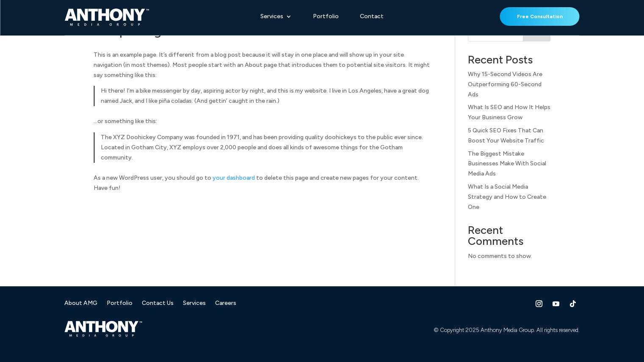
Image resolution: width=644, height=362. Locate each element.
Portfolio (326, 17)
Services (272, 17)
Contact (372, 17)
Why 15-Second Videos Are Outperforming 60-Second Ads (505, 84)
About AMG (81, 303)
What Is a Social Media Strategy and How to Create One (507, 197)
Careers (226, 303)
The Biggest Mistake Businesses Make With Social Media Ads (507, 164)
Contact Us (158, 303)
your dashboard (234, 178)
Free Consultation (540, 16)
